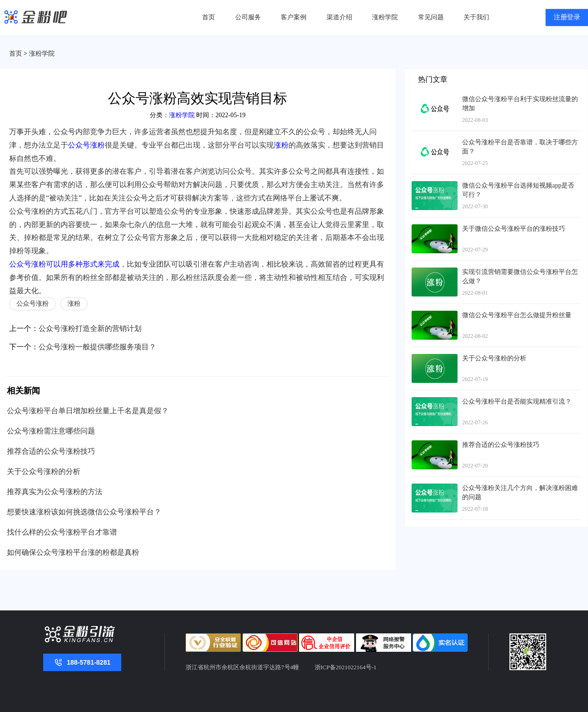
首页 (209, 17)
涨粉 (281, 145)
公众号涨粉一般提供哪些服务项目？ (97, 347)
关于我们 (476, 17)
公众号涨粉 (86, 145)
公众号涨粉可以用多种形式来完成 (64, 264)
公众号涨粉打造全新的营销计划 (90, 328)
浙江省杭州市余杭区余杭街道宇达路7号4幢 (242, 667)
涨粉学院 (385, 17)
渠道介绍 (339, 17)
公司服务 (248, 17)
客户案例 (294, 17)
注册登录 (567, 17)
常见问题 (431, 17)
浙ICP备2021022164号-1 (346, 667)
